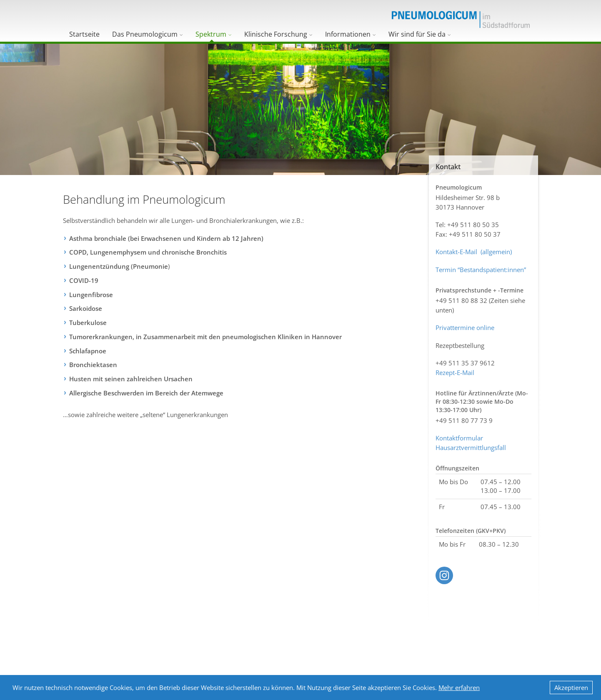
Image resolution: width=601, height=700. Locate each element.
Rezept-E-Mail (455, 372)
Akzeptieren (571, 687)
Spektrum (211, 34)
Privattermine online (465, 327)
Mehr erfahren (459, 687)
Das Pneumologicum (145, 34)
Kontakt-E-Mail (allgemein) (474, 252)
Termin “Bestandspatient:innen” (481, 270)
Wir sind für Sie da (417, 34)
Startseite (84, 34)
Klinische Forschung (276, 34)
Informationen (348, 34)
